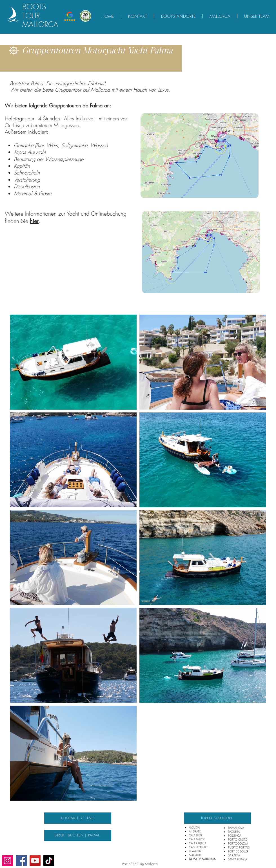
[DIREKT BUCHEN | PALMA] (78, 835)
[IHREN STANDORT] (217, 818)
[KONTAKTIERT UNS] (78, 818)
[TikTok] (49, 861)
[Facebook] (21, 861)
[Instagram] (7, 861)
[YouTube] (35, 861)
